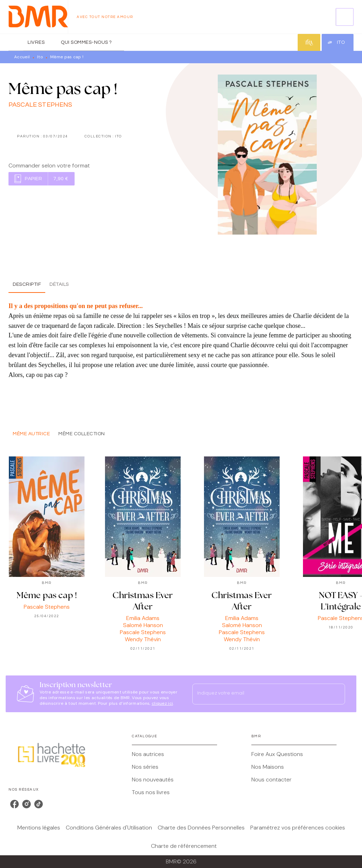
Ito (40, 57)
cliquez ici (162, 703)
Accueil (22, 57)
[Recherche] (345, 17)
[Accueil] (38, 17)
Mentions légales (39, 828)
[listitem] (14, 804)
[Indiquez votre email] (260, 694)
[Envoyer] (337, 694)
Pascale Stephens (40, 105)
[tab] (16, 42)
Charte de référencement (184, 846)
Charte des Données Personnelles (201, 828)
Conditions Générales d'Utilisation (109, 828)
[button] (42, 179)
